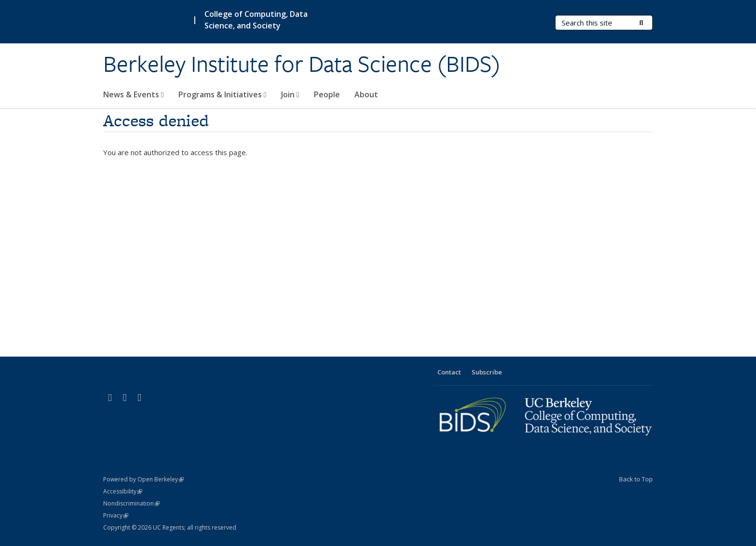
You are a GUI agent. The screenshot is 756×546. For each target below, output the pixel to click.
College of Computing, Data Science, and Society (256, 20)
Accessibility (123, 491)
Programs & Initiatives (223, 94)
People (327, 94)
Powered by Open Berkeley (143, 479)
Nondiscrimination (131, 503)
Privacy (116, 515)
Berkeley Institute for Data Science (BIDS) (302, 64)
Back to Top (636, 479)
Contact (449, 372)
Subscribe (487, 372)
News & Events (134, 94)
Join (290, 94)
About (366, 94)
